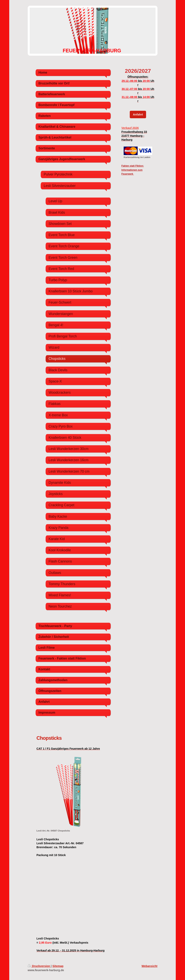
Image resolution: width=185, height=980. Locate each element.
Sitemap (58, 966)
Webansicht (150, 966)
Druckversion (39, 966)
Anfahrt (138, 115)
